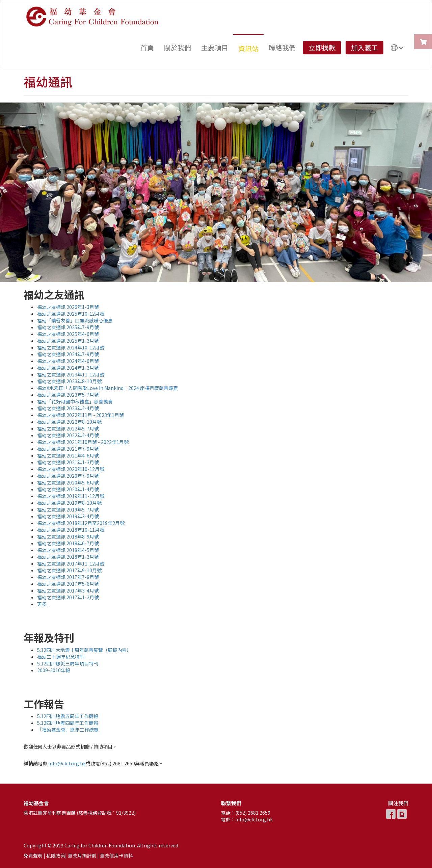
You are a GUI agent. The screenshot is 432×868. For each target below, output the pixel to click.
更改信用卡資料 (116, 856)
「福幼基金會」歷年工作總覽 (68, 730)
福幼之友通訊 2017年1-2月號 (68, 597)
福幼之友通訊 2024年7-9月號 (68, 354)
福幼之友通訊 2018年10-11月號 (71, 530)
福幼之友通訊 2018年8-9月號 (68, 536)
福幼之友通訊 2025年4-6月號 (68, 334)
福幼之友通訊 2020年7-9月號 (68, 476)
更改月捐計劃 (82, 856)
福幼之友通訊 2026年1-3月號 (68, 307)
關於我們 (178, 47)
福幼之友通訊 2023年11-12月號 (71, 374)
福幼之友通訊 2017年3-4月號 (68, 590)
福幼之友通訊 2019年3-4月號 (68, 516)
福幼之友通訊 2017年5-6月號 (68, 584)
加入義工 (364, 47)
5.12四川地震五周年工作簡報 (68, 716)
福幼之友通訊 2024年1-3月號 (68, 368)
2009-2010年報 (54, 670)
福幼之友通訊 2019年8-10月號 (69, 503)
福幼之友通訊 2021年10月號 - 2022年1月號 (83, 442)
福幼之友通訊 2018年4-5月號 (68, 550)
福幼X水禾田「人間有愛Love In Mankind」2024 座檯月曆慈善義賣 (107, 388)
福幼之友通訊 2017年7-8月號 (68, 577)
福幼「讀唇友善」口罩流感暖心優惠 (75, 320)
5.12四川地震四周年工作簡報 (68, 723)
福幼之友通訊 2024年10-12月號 (71, 347)
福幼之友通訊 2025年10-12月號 (71, 314)
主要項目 (215, 47)
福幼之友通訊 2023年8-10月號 (69, 381)
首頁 (147, 47)
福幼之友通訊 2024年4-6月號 (68, 361)
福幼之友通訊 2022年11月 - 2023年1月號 (80, 415)
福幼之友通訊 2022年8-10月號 (69, 422)
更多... (43, 604)
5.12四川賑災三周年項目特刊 (68, 663)
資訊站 (248, 48)
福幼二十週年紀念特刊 (61, 657)
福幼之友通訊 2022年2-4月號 (68, 435)
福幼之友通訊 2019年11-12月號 (71, 496)
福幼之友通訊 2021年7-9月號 (68, 449)
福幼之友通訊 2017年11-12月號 (71, 563)
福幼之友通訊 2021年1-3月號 (68, 462)
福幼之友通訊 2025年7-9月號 (68, 327)
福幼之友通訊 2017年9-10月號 (69, 570)
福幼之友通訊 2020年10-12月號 (71, 469)
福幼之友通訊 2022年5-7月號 (68, 428)
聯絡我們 (282, 47)
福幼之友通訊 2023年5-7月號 (68, 395)
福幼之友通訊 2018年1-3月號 (68, 557)
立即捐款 (322, 47)
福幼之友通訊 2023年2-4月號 (68, 408)
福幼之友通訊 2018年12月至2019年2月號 (81, 523)
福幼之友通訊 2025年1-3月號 (68, 341)
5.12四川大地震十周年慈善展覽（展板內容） (84, 650)
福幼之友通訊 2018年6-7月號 (68, 543)
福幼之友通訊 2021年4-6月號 (68, 455)
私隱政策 (56, 856)
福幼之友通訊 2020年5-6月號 (68, 482)
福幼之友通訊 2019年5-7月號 (68, 509)
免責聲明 (33, 856)
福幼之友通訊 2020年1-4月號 (68, 489)
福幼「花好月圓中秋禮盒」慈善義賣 (75, 401)
